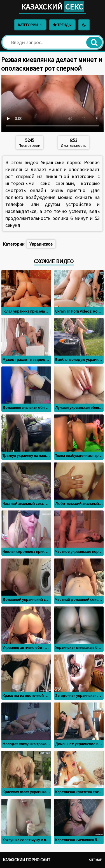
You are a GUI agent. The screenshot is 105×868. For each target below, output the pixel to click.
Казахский (53, 7)
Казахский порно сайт (27, 860)
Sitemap (96, 860)
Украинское (41, 244)
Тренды (62, 25)
